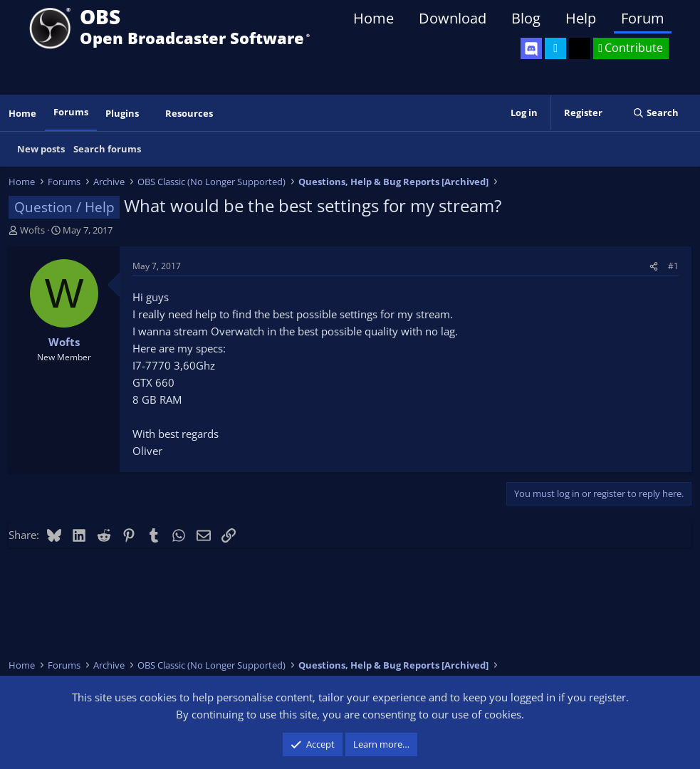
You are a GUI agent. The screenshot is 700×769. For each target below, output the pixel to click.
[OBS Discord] (531, 48)
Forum (643, 18)
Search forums (107, 149)
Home (373, 18)
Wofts (32, 230)
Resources (189, 113)
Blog (526, 18)
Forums (71, 112)
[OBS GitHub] (580, 48)
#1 (673, 266)
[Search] (655, 113)
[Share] (654, 266)
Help (581, 18)
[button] (149, 114)
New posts (41, 149)
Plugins (122, 113)
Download (453, 18)
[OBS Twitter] (555, 48)
